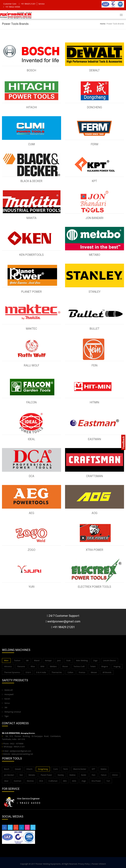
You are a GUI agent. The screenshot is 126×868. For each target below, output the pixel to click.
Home (103, 24)
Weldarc (53, 666)
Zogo (95, 660)
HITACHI (32, 107)
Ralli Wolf (32, 365)
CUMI (32, 144)
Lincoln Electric (110, 660)
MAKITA (32, 218)
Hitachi (29, 769)
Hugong (117, 666)
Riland (37, 660)
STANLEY (95, 292)
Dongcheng (43, 769)
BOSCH (32, 70)
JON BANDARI (94, 218)
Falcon (104, 775)
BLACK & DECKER (32, 181)
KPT (95, 181)
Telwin (93, 666)
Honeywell (8, 694)
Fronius (82, 672)
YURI (32, 587)
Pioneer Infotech (99, 864)
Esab (69, 660)
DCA (32, 476)
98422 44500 (29, 803)
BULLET (94, 329)
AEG (32, 513)
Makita (104, 769)
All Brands (107, 672)
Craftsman (53, 781)
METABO (94, 255)
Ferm (66, 769)
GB (27, 660)
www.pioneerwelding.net (22, 754)
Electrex (30, 781)
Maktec (73, 775)
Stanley (61, 775)
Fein (94, 775)
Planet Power (46, 775)
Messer (94, 672)
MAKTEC (32, 329)
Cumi (56, 769)
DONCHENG (95, 107)
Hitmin (115, 775)
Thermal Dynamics (12, 672)
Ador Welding (82, 660)
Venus (6, 703)
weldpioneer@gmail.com (20, 751)
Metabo (32, 775)
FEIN (94, 365)
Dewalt (18, 769)
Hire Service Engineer (28, 799)
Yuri (108, 781)
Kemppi (48, 660)
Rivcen (65, 666)
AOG (95, 513)
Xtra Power (96, 781)
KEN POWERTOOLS (31, 255)
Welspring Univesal (11, 712)
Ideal (6, 781)
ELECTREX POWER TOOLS (94, 587)
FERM (94, 144)
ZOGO (31, 550)
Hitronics (8, 666)
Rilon (6, 660)
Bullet (84, 775)
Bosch (7, 769)
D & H (28, 672)
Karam (6, 699)
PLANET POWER (32, 292)
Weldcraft (7, 690)
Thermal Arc (57, 672)
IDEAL (32, 439)
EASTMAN (95, 439)
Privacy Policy (84, 864)
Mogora (105, 666)
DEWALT (94, 70)
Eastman (18, 781)
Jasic (59, 660)
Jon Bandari (9, 775)
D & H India (41, 672)
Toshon (17, 660)
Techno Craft (79, 666)
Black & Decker (80, 769)
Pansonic (21, 666)
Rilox (33, 666)
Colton (70, 672)
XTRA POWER (94, 550)
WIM (42, 666)
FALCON (32, 402)
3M (5, 707)
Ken (21, 775)
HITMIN (95, 402)
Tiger (5, 716)
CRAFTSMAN (94, 476)
